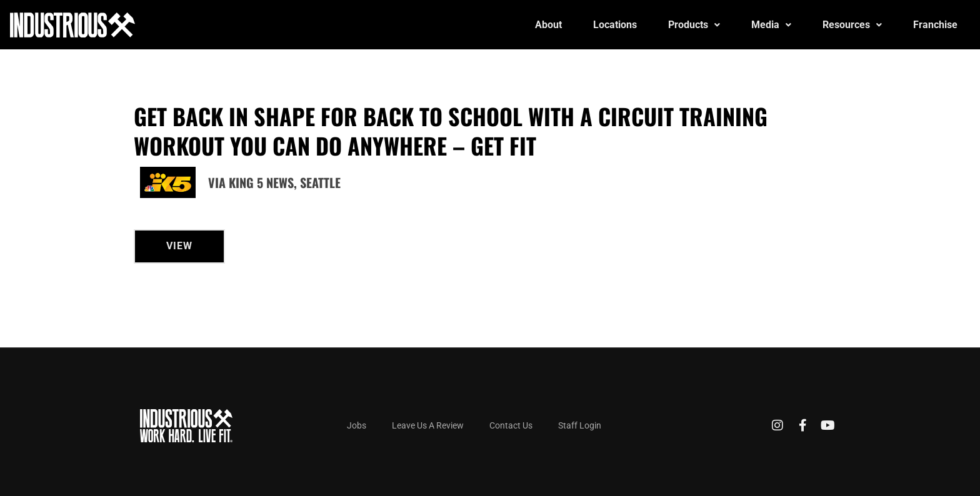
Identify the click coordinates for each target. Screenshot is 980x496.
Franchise (935, 25)
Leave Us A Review (428, 425)
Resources (852, 25)
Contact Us (511, 425)
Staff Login (580, 425)
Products (694, 25)
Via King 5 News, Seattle (274, 182)
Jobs (357, 425)
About (548, 25)
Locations (615, 25)
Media (771, 25)
